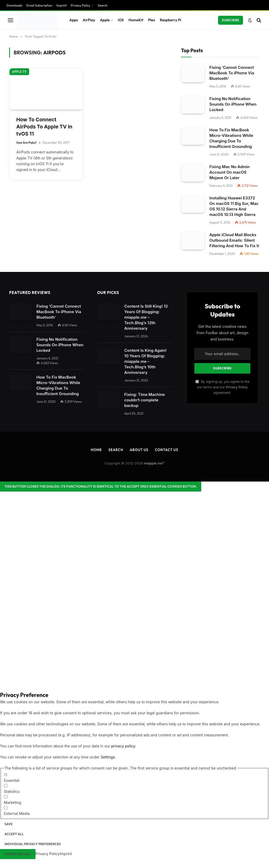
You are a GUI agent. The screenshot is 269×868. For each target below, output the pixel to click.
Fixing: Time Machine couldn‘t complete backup (145, 400)
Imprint (62, 5)
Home (96, 450)
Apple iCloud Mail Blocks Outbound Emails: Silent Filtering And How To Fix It (234, 240)
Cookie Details (18, 854)
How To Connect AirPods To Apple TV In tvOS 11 (44, 127)
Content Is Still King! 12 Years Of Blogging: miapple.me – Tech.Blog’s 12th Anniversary (146, 317)
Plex (152, 20)
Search (103, 5)
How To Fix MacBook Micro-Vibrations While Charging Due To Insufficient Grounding (231, 138)
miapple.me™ (154, 463)
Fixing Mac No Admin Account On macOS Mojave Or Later (229, 172)
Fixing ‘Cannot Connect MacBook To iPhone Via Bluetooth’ (232, 73)
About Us (139, 450)
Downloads (14, 5)
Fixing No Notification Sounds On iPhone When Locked (233, 104)
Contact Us (167, 450)
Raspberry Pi (171, 20)
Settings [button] (108, 757)
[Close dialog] (101, 487)
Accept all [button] (14, 834)
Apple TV (19, 72)
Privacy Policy (80, 5)
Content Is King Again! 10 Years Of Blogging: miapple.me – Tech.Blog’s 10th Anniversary (145, 361)
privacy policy (123, 746)
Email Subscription (40, 5)
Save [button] (9, 824)
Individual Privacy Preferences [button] (33, 844)
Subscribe (231, 20)
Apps (74, 20)
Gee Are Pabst (26, 143)
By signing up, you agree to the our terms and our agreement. (223, 387)
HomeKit (136, 20)
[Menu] (11, 20)
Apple (105, 20)
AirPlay (89, 20)
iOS (121, 20)
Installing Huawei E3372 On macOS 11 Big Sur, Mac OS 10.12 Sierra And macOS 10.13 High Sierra (234, 206)
